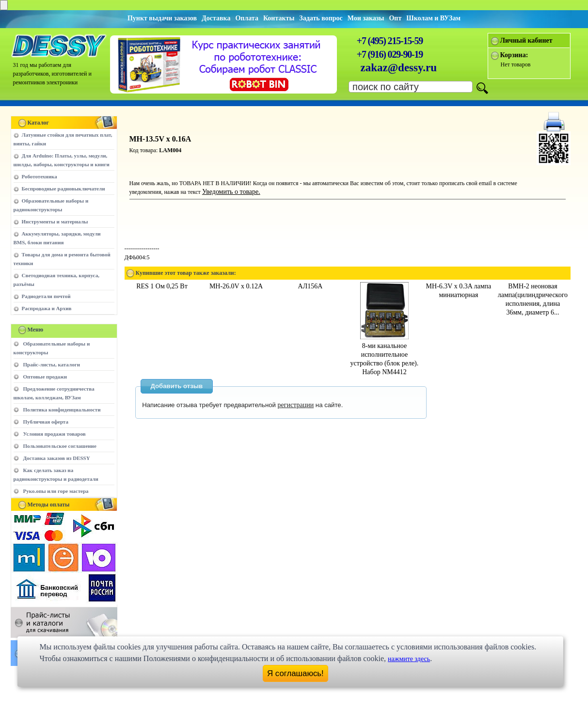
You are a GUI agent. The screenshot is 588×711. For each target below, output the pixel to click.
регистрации (296, 405)
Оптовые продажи (45, 377)
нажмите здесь (409, 659)
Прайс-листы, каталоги (52, 364)
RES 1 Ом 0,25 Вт (162, 286)
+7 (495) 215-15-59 (390, 41)
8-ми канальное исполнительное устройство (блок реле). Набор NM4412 (385, 355)
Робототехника (40, 176)
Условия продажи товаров (55, 434)
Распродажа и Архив (47, 308)
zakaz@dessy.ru (399, 68)
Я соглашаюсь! (295, 673)
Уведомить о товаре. (231, 192)
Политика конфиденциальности (62, 410)
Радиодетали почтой (46, 296)
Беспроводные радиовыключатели (64, 189)
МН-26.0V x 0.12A (236, 286)
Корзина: (514, 55)
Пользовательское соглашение (60, 446)
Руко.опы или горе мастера (56, 491)
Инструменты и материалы (55, 221)
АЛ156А (310, 286)
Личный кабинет (526, 40)
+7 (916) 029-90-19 (390, 54)
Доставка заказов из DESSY (57, 458)
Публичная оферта (46, 422)
